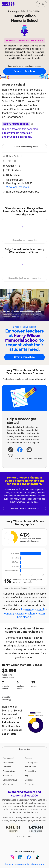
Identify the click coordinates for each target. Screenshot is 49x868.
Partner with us (9, 771)
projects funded (36, 829)
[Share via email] (29, 453)
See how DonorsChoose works (25, 508)
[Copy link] (11, 452)
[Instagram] (12, 857)
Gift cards (7, 767)
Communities (30, 771)
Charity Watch (9, 821)
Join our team (30, 767)
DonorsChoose (8, 4)
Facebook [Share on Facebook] (20, 453)
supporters (13, 829)
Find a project (8, 758)
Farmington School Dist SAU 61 (24, 11)
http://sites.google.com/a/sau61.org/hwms (23, 192)
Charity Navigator (24, 821)
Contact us (29, 784)
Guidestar (42, 821)
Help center (25, 749)
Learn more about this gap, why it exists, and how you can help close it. (25, 613)
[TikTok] (37, 857)
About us (28, 758)
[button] (11, 452)
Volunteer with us (10, 780)
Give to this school (25, 71)
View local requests (18, 187)
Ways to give (8, 784)
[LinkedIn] (20, 857)
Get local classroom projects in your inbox (24, 864)
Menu (41, 4)
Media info (29, 780)
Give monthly (8, 762)
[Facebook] (29, 857)
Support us (7, 776)
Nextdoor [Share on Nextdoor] (38, 453)
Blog (27, 776)
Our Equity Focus (32, 762)
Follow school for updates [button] (25, 147)
